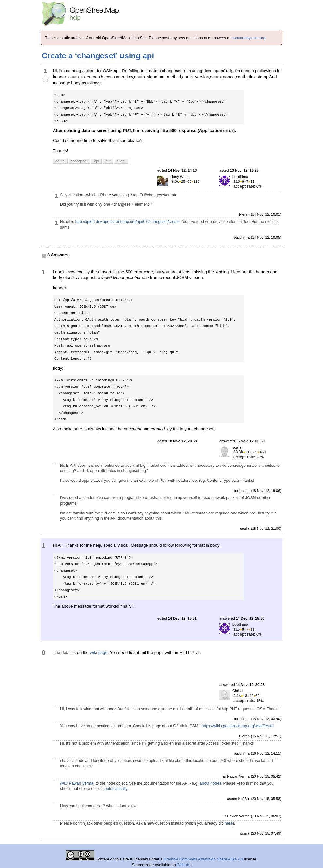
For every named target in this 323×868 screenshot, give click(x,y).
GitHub (184, 865)
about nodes (210, 783)
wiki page (99, 652)
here (229, 823)
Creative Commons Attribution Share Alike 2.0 (203, 859)
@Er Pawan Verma (77, 783)
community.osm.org (249, 38)
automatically (116, 789)
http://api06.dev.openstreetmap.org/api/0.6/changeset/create (128, 222)
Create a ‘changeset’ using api (98, 56)
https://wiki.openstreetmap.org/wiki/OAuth (238, 726)
